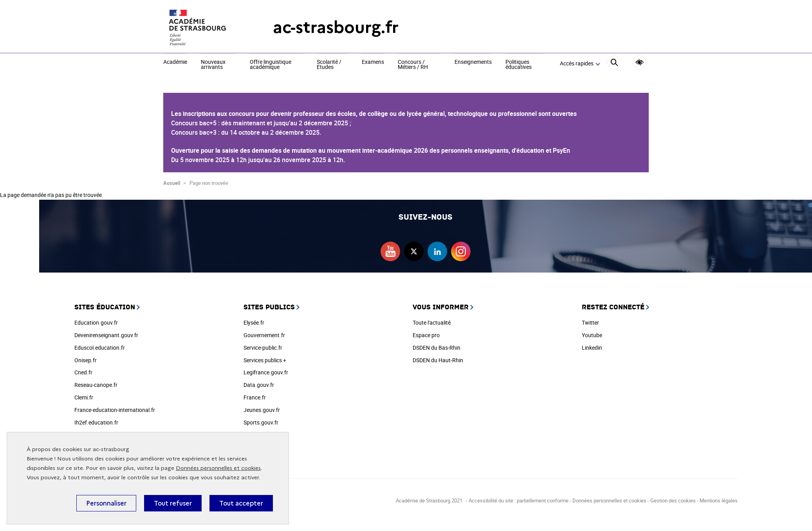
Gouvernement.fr (264, 335)
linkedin (437, 251)
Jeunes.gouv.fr (262, 410)
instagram (461, 251)
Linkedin (592, 348)
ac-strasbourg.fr (336, 27)
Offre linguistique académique (271, 65)
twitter (414, 251)
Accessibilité (640, 62)
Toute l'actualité (432, 322)
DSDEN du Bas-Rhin (437, 348)
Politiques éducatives (519, 65)
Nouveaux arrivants (213, 65)
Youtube (592, 335)
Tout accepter (241, 503)
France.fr (255, 397)
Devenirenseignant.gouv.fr (106, 335)
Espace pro (426, 335)
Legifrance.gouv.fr (266, 372)
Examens (373, 62)
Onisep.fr (86, 360)
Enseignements (473, 62)
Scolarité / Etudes (329, 65)
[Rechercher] (614, 64)
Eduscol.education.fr (100, 348)
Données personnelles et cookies (218, 468)
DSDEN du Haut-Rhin (438, 360)
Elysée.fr (254, 322)
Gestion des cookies (673, 500)
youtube (390, 251)
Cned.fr (83, 372)
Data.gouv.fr (259, 385)
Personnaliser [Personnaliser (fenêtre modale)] (106, 503)
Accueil (172, 183)
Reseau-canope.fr (96, 385)
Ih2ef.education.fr (96, 422)
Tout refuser (173, 503)
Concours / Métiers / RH (413, 65)
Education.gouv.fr (96, 322)
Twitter (590, 322)
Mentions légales (719, 500)
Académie (175, 62)
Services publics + (265, 360)
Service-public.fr (263, 348)
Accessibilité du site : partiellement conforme (519, 500)
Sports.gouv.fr (261, 422)
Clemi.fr (84, 397)
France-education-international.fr (115, 410)
